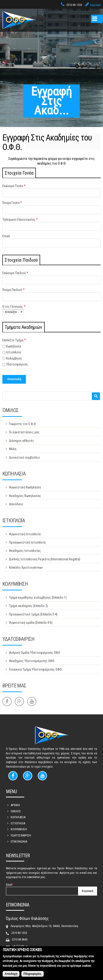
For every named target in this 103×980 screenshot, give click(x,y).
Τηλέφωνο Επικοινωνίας (20, 220)
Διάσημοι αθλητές (21, 441)
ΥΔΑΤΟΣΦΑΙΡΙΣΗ (21, 835)
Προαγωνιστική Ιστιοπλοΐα (27, 542)
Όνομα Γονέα (12, 203)
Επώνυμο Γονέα (14, 186)
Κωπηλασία (14, 346)
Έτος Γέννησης (14, 307)
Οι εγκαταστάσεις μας (24, 432)
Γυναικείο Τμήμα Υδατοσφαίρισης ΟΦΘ (35, 669)
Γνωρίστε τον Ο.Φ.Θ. (23, 424)
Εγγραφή (95, 5)
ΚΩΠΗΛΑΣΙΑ (18, 817)
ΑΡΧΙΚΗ (15, 805)
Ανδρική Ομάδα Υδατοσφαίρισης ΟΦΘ (35, 653)
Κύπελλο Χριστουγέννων (26, 567)
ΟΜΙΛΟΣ (16, 811)
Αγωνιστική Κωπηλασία (25, 487)
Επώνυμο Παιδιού (15, 273)
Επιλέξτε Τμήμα (14, 340)
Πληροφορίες (33, 976)
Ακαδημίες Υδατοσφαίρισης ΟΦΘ (32, 661)
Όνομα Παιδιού (14, 290)
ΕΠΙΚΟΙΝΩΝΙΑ (19, 842)
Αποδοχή (11, 976)
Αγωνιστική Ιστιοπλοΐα (25, 534)
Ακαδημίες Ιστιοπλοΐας (25, 551)
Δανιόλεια (16, 504)
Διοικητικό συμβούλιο (24, 457)
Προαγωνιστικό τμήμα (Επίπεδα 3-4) (33, 614)
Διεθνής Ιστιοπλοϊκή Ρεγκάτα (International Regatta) (45, 559)
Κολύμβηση (14, 358)
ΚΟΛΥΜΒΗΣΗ (19, 829)
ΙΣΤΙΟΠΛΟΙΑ (18, 823)
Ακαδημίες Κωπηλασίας (25, 496)
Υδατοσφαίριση (17, 364)
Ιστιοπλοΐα (14, 352)
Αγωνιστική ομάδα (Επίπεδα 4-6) (31, 623)
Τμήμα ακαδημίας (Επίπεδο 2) (28, 606)
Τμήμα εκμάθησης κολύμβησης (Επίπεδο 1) (38, 598)
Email (6, 236)
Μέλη (13, 449)
